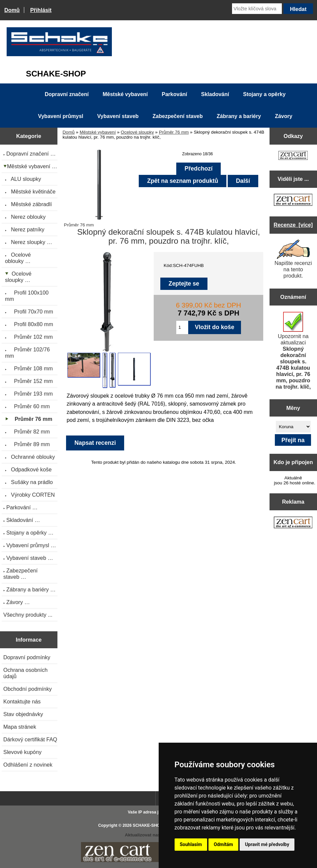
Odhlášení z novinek (28, 765)
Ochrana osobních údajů (25, 673)
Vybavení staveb (118, 116)
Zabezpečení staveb (178, 116)
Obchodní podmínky (28, 689)
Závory (283, 116)
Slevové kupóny (22, 752)
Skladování (215, 94)
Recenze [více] (293, 225)
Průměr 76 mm (174, 132)
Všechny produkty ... (28, 615)
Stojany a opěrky (264, 94)
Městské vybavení (98, 132)
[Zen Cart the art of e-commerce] (293, 156)
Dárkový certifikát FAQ (30, 739)
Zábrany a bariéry (239, 116)
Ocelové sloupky (137, 132)
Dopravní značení (67, 94)
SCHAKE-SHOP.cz (150, 825)
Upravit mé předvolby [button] (267, 844)
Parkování (174, 94)
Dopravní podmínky (27, 657)
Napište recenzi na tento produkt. (293, 259)
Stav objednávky (23, 714)
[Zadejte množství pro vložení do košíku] (182, 327)
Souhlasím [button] (191, 844)
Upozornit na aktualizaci (293, 351)
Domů (12, 10)
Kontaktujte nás (22, 701)
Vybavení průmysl (60, 116)
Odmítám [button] (223, 844)
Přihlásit (41, 10)
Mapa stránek (20, 727)
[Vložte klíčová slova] (257, 9)
